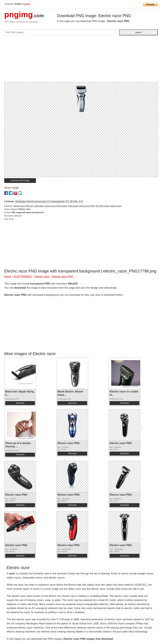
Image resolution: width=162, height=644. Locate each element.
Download (20, 403)
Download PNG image (20, 181)
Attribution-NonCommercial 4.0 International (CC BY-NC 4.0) (49, 201)
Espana (27, 4)
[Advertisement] (81, 60)
